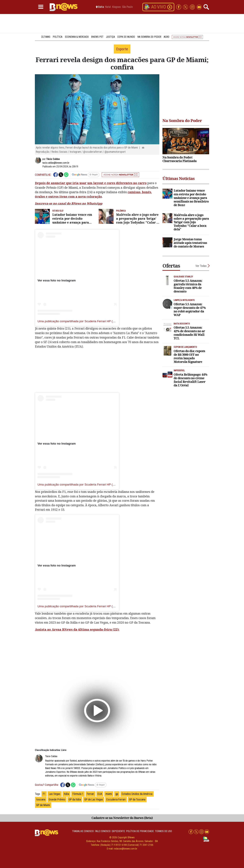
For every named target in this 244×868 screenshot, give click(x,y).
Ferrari (90, 794)
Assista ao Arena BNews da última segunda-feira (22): (77, 629)
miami (109, 794)
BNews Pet (97, 37)
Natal (108, 7)
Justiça (110, 37)
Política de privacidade (140, 831)
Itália (66, 794)
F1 (44, 794)
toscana (41, 799)
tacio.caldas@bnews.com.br (56, 163)
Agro (167, 37)
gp (117, 794)
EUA (100, 794)
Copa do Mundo (126, 37)
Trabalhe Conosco (83, 831)
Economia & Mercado (77, 37)
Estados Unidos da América (137, 794)
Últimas (46, 37)
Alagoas (116, 7)
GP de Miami (43, 805)
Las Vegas (55, 794)
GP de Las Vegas (94, 799)
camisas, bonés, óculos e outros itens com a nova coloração (93, 194)
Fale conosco (103, 831)
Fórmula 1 (78, 794)
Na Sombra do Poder (149, 37)
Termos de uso (163, 831)
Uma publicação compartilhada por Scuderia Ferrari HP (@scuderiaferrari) (87, 321)
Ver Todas (201, 266)
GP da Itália (75, 799)
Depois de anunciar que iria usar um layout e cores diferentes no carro (91, 183)
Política (58, 37)
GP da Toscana (137, 799)
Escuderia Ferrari (116, 799)
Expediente (118, 831)
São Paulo (127, 7)
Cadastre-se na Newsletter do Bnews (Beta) (122, 818)
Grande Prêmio (57, 799)
